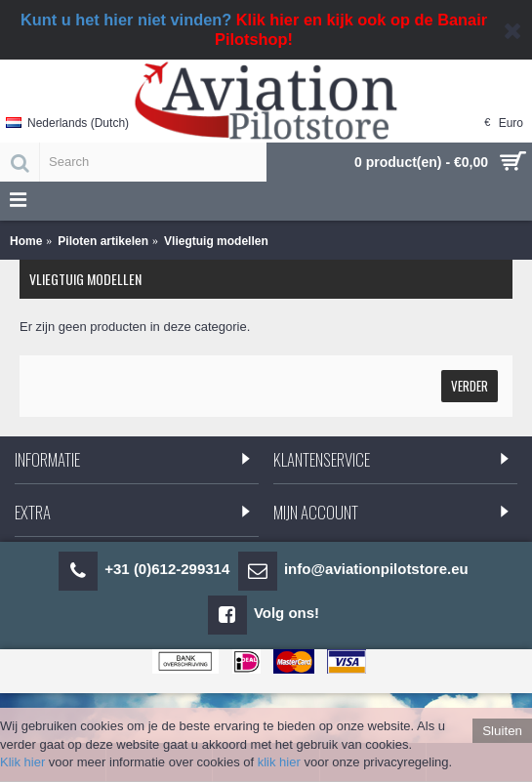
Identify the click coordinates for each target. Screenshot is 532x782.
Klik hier (22, 762)
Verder (470, 386)
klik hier (279, 762)
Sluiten (502, 731)
